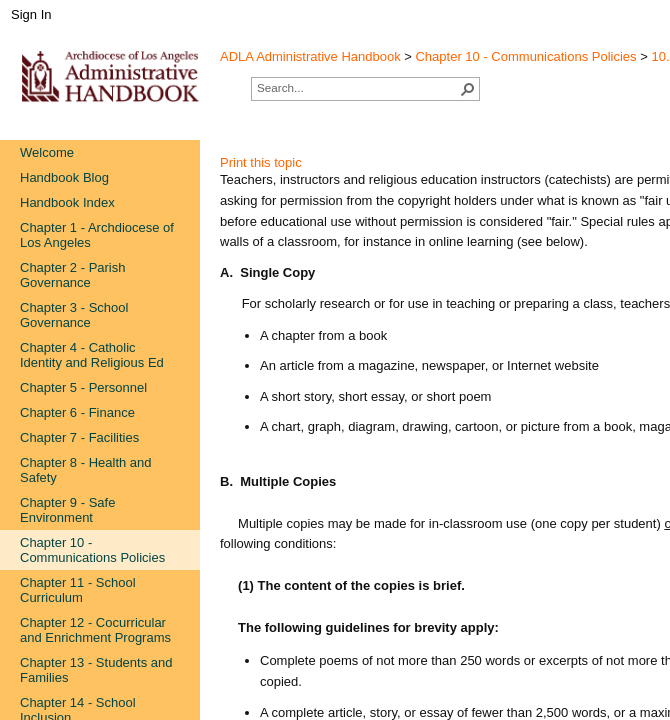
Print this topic (261, 162)
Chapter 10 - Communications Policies (525, 56)
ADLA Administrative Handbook (310, 56)
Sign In (31, 14)
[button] (468, 89)
